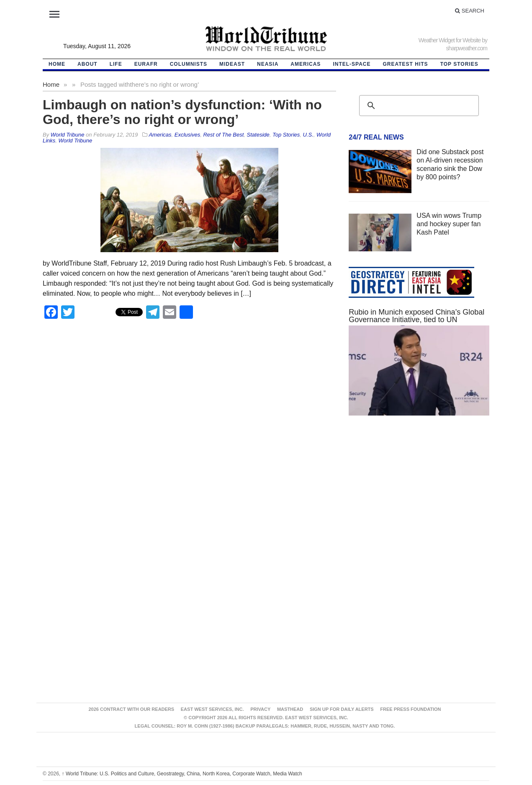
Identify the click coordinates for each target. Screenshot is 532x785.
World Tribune (76, 141)
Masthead (290, 709)
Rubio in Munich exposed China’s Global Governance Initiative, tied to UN (416, 316)
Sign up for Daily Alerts (342, 709)
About (87, 64)
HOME (57, 64)
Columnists (189, 64)
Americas (306, 64)
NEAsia (268, 64)
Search (470, 11)
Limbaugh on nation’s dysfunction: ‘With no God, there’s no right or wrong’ (182, 112)
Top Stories (459, 64)
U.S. (308, 135)
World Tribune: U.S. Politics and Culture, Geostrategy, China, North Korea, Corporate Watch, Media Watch (182, 774)
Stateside (258, 135)
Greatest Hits (406, 64)
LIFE (116, 64)
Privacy (260, 709)
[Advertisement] (419, 501)
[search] (418, 106)
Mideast (232, 64)
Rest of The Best (223, 135)
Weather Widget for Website (450, 40)
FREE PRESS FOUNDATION (410, 709)
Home (51, 84)
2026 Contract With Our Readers (131, 709)
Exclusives (187, 135)
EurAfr (146, 64)
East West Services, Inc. (212, 709)
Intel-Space (352, 64)
